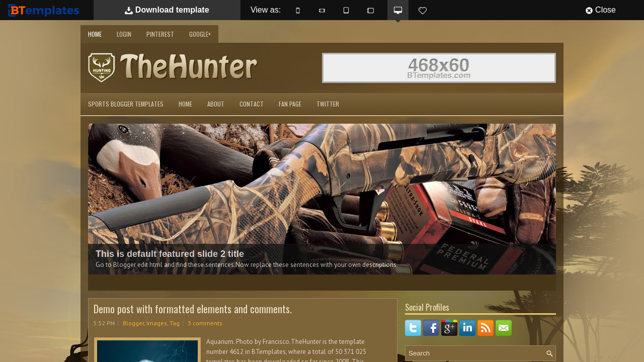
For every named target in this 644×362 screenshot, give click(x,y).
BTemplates (46, 10)
